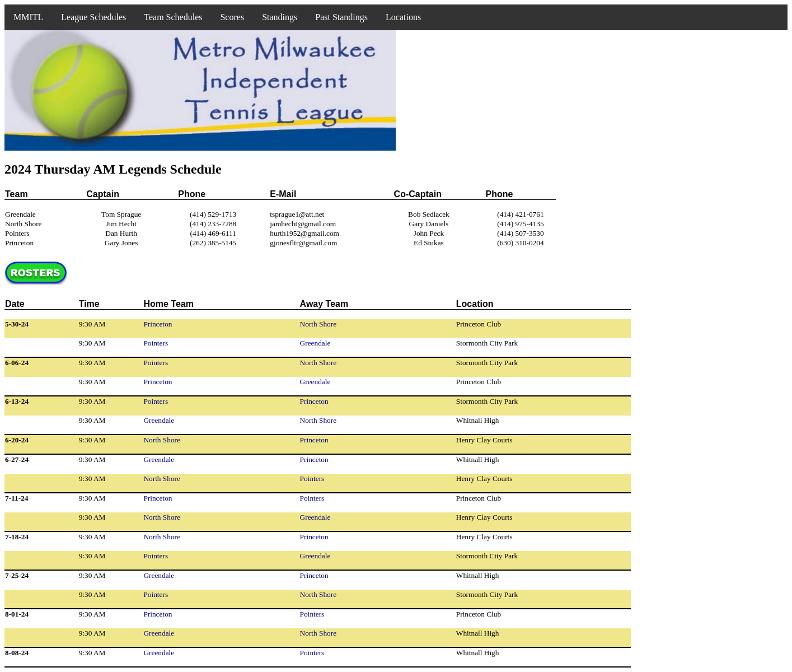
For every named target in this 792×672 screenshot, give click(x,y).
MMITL (28, 17)
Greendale (315, 343)
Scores (232, 17)
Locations (403, 17)
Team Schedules (173, 17)
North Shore (318, 324)
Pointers (156, 343)
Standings (280, 17)
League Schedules (93, 17)
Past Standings (341, 17)
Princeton (158, 324)
